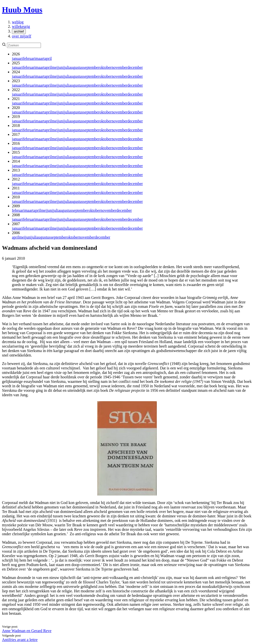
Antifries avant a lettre (20, 640)
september (91, 67)
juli (67, 67)
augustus (76, 67)
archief (19, 31)
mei (55, 67)
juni (61, 67)
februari (29, 58)
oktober (106, 67)
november (120, 67)
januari (17, 58)
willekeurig (21, 26)
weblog (18, 22)
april (48, 58)
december (135, 67)
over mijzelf (22, 36)
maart (40, 58)
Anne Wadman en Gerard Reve (27, 631)
